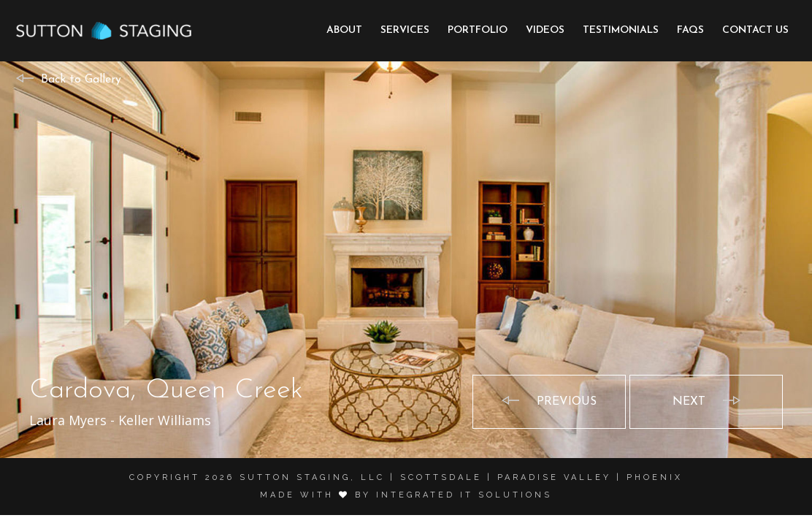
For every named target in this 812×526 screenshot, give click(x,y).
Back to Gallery (81, 80)
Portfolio (478, 30)
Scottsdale (441, 477)
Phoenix (655, 477)
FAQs (690, 30)
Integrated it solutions (464, 495)
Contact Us (755, 30)
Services (405, 30)
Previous (567, 402)
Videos (545, 30)
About (344, 30)
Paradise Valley (554, 477)
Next (689, 402)
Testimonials (621, 30)
